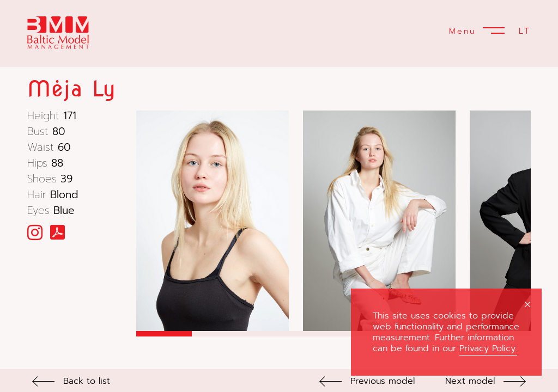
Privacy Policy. (488, 348)
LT (525, 31)
